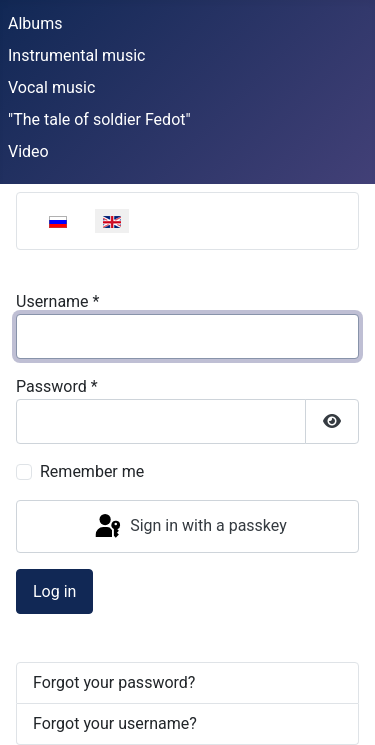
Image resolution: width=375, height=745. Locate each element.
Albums (35, 23)
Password (57, 386)
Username (57, 301)
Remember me (92, 471)
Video (28, 151)
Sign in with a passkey (189, 527)
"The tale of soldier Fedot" (99, 119)
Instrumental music (76, 55)
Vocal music (51, 87)
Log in (54, 591)
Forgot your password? (114, 682)
